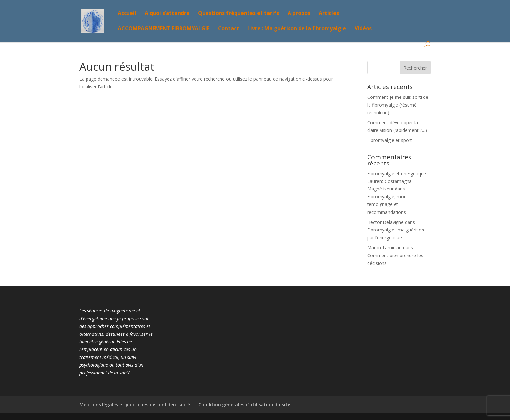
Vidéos (363, 29)
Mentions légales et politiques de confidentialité (135, 405)
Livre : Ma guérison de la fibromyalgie (297, 29)
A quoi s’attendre (167, 14)
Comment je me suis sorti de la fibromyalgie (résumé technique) (398, 105)
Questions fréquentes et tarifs (239, 14)
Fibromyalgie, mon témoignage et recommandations (387, 204)
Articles (329, 14)
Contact (228, 29)
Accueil (127, 14)
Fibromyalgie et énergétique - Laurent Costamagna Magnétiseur (398, 181)
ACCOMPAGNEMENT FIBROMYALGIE (164, 29)
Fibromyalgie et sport (390, 140)
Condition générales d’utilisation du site (244, 405)
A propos (299, 14)
